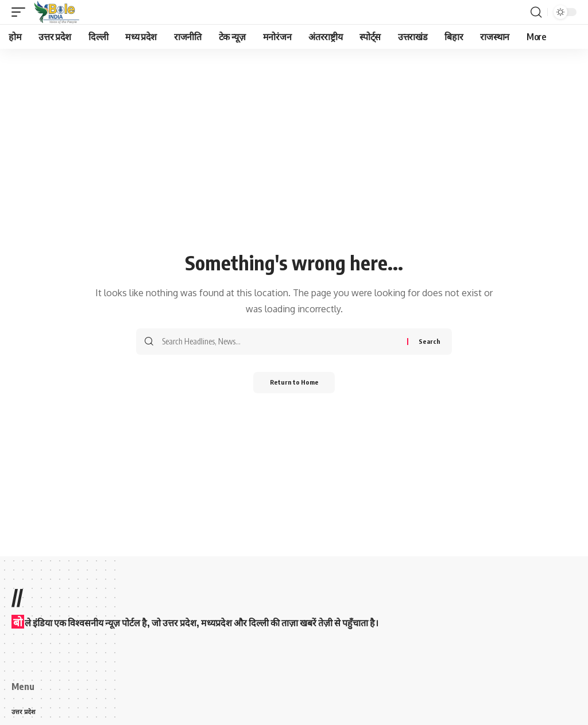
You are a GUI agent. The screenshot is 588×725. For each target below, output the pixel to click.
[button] (21, 12)
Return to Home (294, 383)
